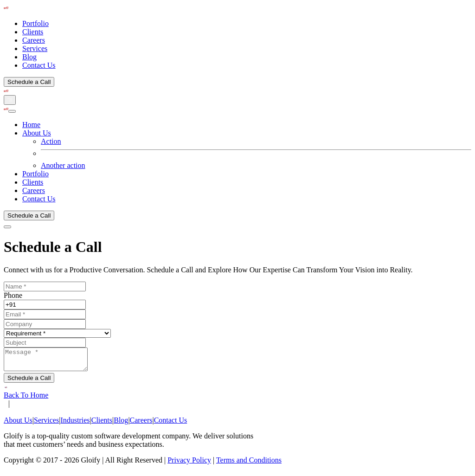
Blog (29, 57)
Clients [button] (33, 182)
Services (35, 48)
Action (51, 141)
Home (31, 125)
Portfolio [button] (35, 174)
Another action (63, 165)
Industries (75, 424)
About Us (18, 424)
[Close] (12, 111)
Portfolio (35, 23)
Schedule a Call (29, 82)
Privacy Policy (189, 464)
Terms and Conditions (249, 464)
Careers (34, 40)
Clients (33, 32)
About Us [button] (37, 133)
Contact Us (39, 65)
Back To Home (26, 399)
